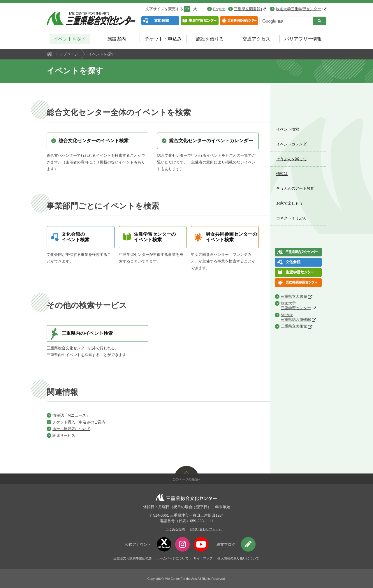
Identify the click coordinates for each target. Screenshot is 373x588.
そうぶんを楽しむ (291, 159)
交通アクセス (256, 39)
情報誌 (282, 174)
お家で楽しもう (290, 203)
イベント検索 (288, 129)
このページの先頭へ (187, 479)
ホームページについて (173, 558)
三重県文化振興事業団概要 (133, 558)
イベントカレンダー (293, 144)
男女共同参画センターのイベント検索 (231, 237)
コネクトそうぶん (291, 218)
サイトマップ (203, 558)
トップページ (67, 54)
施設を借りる (210, 39)
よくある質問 (175, 529)
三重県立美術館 (294, 326)
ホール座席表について (71, 429)
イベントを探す (70, 39)
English (219, 9)
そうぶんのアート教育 (295, 188)
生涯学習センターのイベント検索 (155, 237)
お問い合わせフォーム (206, 529)
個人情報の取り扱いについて (238, 558)
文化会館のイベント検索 (75, 237)
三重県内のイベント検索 (87, 333)
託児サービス (64, 435)
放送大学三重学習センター (301, 9)
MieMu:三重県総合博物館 (296, 317)
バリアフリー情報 (303, 39)
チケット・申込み (163, 39)
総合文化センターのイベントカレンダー (211, 141)
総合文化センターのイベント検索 (94, 141)
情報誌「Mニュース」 (71, 415)
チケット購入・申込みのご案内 (79, 422)
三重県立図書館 (250, 9)
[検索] (285, 22)
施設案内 (117, 39)
